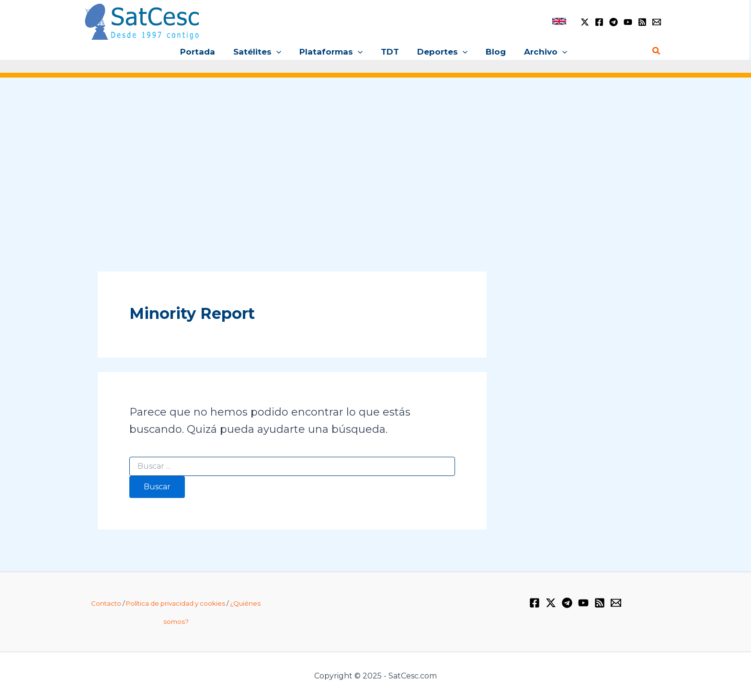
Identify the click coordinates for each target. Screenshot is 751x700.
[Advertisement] (375, 162)
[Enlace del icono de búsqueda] (657, 51)
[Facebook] (599, 22)
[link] (559, 21)
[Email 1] (657, 22)
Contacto (106, 603)
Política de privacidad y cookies (176, 603)
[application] (280, 52)
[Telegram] (614, 22)
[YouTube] (628, 22)
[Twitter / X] (585, 22)
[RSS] (642, 22)
